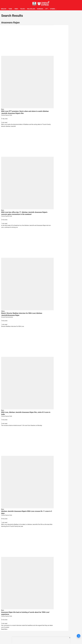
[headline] (27, 112)
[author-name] (27, 115)
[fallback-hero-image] (27, 67)
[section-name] (3, 109)
